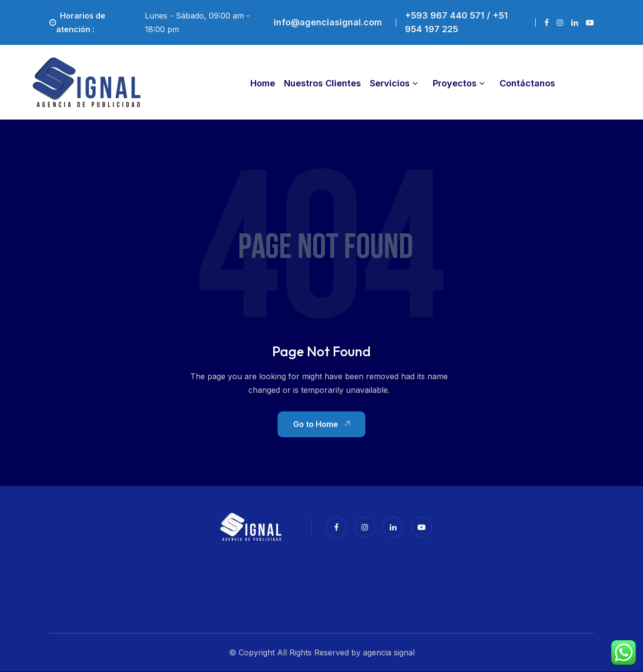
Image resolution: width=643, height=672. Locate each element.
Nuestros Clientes (322, 83)
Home (263, 83)
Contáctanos (527, 83)
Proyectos (455, 83)
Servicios (390, 83)
